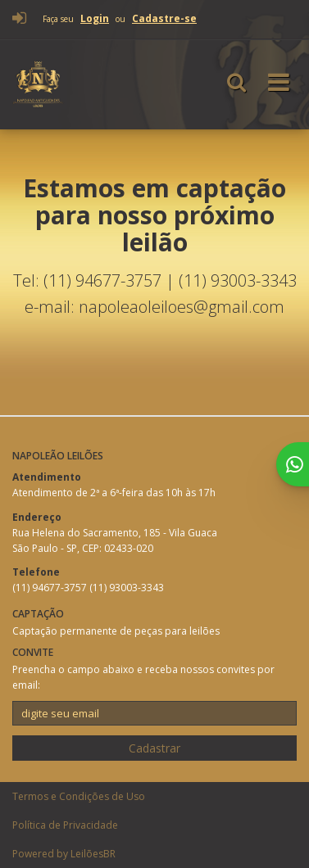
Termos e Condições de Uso (79, 796)
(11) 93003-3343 (127, 588)
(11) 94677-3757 (51, 588)
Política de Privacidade (65, 825)
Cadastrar (154, 748)
